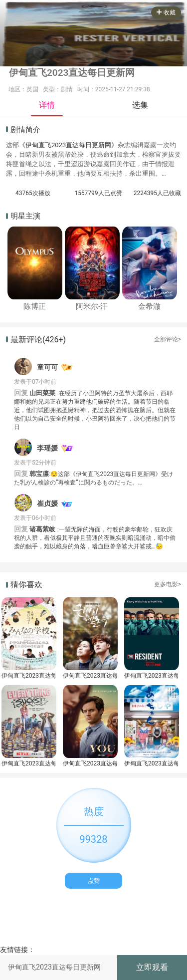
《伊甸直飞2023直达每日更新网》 (68, 145)
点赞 (94, 881)
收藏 (166, 12)
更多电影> (168, 584)
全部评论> (168, 339)
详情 (47, 105)
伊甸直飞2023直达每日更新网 (28, 676)
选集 (140, 105)
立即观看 (152, 967)
